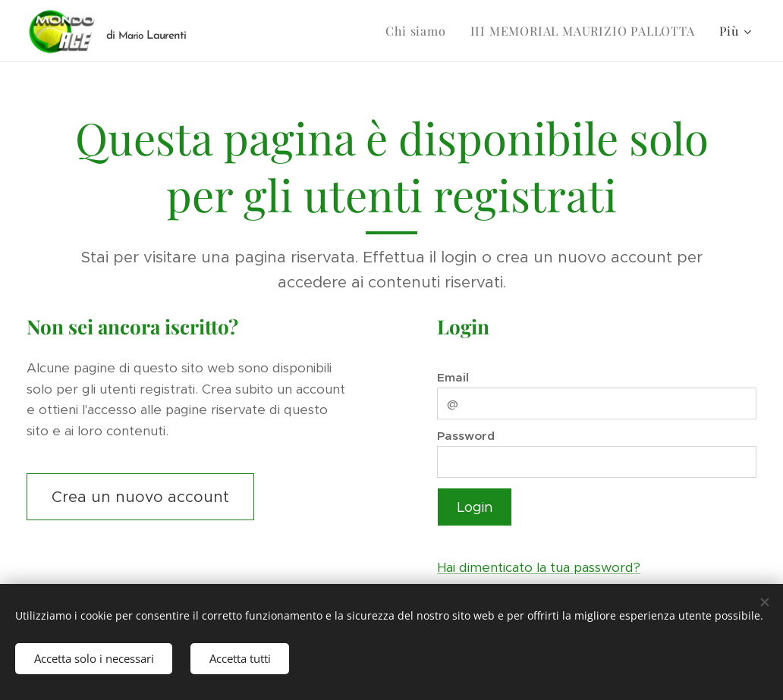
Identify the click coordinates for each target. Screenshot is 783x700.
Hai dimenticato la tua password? (539, 567)
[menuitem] (420, 31)
